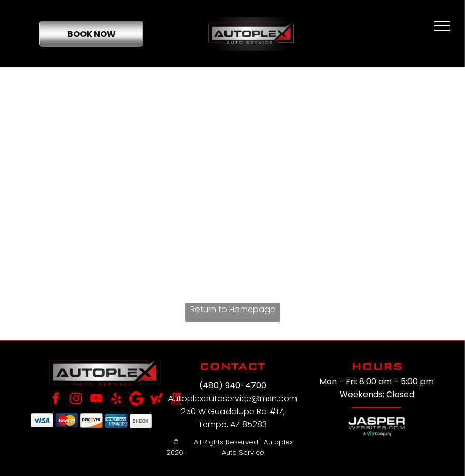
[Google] (137, 400)
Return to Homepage (233, 309)
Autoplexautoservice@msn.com (232, 398)
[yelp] (116, 400)
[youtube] (96, 400)
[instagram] (76, 400)
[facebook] (56, 400)
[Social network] (157, 400)
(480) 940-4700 (233, 386)
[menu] (442, 26)
